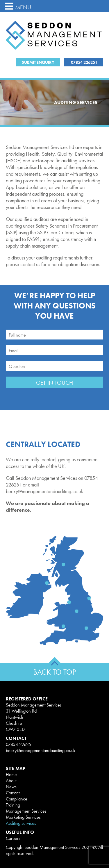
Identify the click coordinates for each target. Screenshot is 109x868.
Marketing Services (23, 817)
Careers (13, 838)
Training (13, 805)
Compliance (17, 799)
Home (11, 775)
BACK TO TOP (54, 672)
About (11, 781)
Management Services (26, 811)
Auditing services (21, 823)
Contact (13, 793)
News (11, 787)
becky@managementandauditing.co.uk (41, 750)
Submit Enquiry (38, 62)
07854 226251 (84, 62)
